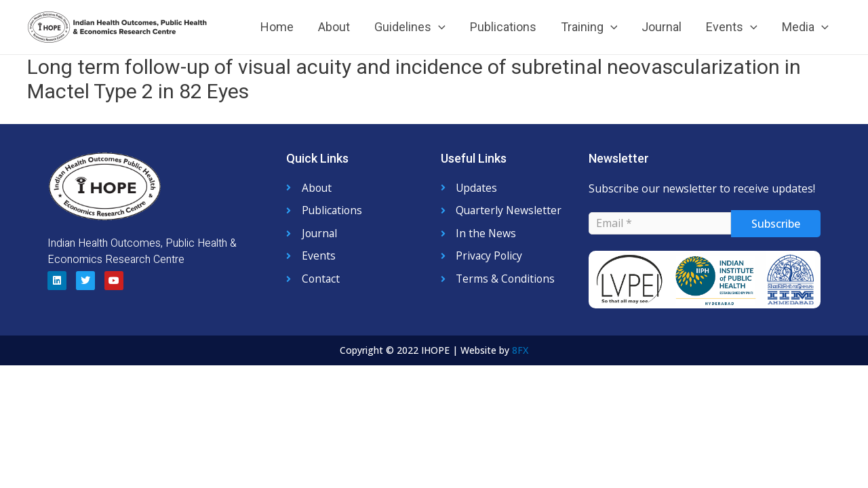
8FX (520, 350)
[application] (438, 27)
